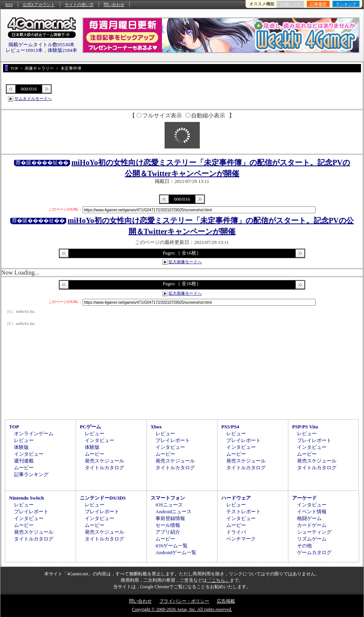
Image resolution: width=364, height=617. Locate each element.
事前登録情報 (170, 518)
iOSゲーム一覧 (172, 546)
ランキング (346, 4)
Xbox (156, 427)
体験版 (21, 447)
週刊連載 (24, 461)
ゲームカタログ (314, 552)
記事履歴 (318, 4)
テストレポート (243, 512)
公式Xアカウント (39, 5)
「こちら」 (218, 580)
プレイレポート (173, 440)
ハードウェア (236, 498)
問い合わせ (114, 5)
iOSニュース (169, 505)
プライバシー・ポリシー (184, 601)
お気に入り (290, 4)
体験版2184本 (62, 50)
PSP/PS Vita (305, 427)
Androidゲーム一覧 (176, 552)
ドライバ (236, 532)
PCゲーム (90, 427)
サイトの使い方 (79, 5)
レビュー (24, 440)
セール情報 (168, 525)
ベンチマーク (241, 539)
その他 (304, 546)
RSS (9, 5)
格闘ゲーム (309, 518)
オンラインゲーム (34, 433)
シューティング (314, 532)
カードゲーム (312, 525)
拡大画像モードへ (185, 262)
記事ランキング (31, 474)
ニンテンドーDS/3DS (103, 498)
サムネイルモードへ (33, 98)
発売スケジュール (104, 461)
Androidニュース (173, 512)
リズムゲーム (312, 539)
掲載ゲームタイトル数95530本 (42, 45)
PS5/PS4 (230, 427)
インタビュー (29, 454)
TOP (14, 427)
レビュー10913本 (24, 50)
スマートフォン (168, 498)
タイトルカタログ (104, 468)
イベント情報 (312, 512)
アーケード (304, 498)
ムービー (24, 468)
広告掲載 (226, 601)
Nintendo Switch (26, 498)
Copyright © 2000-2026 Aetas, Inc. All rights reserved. (182, 609)
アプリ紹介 (168, 532)
